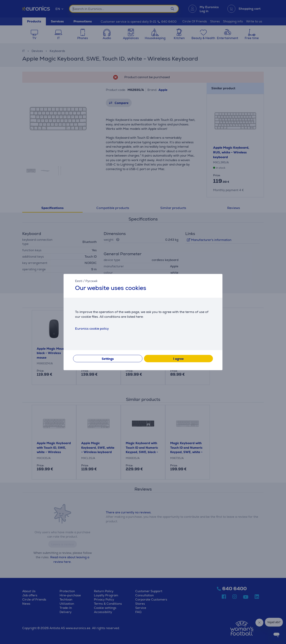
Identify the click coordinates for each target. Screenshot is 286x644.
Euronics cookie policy (92, 329)
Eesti (79, 281)
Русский (91, 281)
